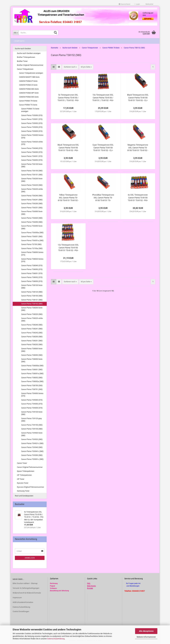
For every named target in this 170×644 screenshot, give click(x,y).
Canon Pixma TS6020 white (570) (32, 143)
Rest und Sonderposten (24, 496)
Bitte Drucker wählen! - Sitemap (25, 583)
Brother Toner (22, 61)
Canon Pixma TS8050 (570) (32, 269)
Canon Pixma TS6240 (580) (32, 196)
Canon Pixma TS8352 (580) (32, 378)
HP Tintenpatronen (24, 475)
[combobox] (70, 67)
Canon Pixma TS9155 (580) (32, 429)
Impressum (17, 598)
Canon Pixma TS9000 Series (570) (32, 395)
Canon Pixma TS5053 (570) (32, 127)
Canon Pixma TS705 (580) (31, 244)
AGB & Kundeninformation (23, 602)
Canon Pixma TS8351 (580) (32, 369)
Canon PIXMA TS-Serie (28, 105)
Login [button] (137, 4)
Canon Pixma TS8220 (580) (32, 314)
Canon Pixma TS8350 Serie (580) (32, 360)
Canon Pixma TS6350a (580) (32, 233)
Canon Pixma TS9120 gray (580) (31, 420)
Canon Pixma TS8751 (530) (32, 389)
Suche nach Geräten (23, 49)
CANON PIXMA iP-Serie (28, 81)
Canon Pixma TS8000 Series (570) (32, 254)
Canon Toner (22, 463)
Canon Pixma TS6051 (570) (32, 156)
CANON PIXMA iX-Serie (28, 85)
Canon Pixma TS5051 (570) (32, 119)
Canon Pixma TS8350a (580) (32, 366)
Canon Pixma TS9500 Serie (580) (32, 434)
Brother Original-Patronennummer (30, 65)
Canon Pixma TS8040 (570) (32, 265)
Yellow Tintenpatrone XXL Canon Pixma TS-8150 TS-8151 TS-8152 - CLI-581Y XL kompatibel (68, 198)
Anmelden (30, 558)
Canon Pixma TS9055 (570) (32, 408)
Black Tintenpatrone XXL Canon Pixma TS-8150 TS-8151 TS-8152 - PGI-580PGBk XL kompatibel (68, 148)
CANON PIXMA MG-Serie (29, 89)
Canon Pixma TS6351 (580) (32, 236)
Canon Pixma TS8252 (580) (32, 344)
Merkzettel (149, 4)
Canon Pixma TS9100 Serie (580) (32, 413)
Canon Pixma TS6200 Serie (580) (32, 180)
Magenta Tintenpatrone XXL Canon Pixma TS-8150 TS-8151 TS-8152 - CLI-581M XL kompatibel (138, 148)
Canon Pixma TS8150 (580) (32, 296)
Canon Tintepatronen (25, 69)
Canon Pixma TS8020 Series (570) (32, 260)
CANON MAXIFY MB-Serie (29, 77)
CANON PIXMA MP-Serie (29, 93)
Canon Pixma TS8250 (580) (32, 337)
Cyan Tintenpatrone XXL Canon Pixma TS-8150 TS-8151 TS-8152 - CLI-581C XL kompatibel (103, 148)
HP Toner (21, 479)
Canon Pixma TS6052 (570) (32, 160)
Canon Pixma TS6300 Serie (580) (32, 213)
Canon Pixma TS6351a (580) (32, 240)
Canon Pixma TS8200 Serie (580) (32, 309)
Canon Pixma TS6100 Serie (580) (32, 165)
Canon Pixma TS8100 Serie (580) (32, 287)
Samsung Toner (23, 491)
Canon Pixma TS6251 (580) (32, 208)
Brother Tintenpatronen (26, 57)
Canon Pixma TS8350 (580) (32, 355)
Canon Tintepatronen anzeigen (31, 73)
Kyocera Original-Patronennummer (30, 487)
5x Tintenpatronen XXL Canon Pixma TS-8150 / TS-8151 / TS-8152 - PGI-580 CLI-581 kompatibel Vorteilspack (68, 98)
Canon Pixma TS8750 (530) (32, 385)
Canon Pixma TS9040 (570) (32, 400)
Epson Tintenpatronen (26, 471)
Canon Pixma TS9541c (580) (32, 451)
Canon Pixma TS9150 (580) (32, 425)
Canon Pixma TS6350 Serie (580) (32, 227)
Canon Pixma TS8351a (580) (32, 374)
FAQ (89, 583)
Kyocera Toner (23, 483)
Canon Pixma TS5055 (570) (32, 131)
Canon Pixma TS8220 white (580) (32, 320)
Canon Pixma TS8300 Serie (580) (32, 350)
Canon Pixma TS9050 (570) (32, 404)
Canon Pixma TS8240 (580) (32, 325)
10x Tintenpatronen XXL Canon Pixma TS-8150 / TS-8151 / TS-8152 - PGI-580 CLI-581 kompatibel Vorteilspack (103, 98)
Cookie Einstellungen (21, 611)
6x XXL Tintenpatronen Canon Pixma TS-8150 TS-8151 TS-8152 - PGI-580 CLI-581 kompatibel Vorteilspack (138, 198)
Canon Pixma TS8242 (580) (32, 333)
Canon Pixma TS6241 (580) (32, 200)
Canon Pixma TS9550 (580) (32, 455)
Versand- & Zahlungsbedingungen (26, 588)
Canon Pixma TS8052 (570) (32, 277)
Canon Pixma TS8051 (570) (32, 273)
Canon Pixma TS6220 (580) (32, 185)
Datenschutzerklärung (56, 639)
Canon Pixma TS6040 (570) (32, 148)
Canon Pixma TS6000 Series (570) (32, 136)
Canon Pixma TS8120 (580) (32, 292)
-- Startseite (19, 41)
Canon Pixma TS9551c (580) (32, 459)
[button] (124, 4)
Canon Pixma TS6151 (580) (32, 175)
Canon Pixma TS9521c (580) (32, 443)
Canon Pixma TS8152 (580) (32, 304)
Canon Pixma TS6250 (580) (32, 204)
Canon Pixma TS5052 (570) (32, 123)
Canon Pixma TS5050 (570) (32, 115)
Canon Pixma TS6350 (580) (32, 222)
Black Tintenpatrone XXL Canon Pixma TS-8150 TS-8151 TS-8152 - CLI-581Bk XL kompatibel (138, 98)
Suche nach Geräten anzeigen (29, 53)
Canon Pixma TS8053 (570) (32, 281)
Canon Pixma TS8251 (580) (32, 341)
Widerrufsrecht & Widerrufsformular (27, 593)
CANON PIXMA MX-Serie (29, 97)
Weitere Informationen (146, 637)
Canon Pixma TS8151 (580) (32, 300)
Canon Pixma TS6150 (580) (32, 171)
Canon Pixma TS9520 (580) (32, 439)
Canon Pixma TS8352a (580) (32, 381)
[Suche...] (16, 33)
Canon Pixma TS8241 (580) (32, 329)
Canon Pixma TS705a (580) (32, 248)
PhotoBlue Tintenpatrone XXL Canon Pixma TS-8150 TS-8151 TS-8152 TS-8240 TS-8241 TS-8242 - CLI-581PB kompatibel (103, 198)
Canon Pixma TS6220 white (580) (32, 190)
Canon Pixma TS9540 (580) (32, 447)
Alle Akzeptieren (146, 631)
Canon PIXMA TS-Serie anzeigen (30, 110)
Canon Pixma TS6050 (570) (32, 152)
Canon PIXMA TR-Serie (28, 101)
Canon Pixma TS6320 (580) (32, 218)
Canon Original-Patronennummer (30, 467)
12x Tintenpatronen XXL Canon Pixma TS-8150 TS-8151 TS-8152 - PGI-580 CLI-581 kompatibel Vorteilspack (68, 248)
